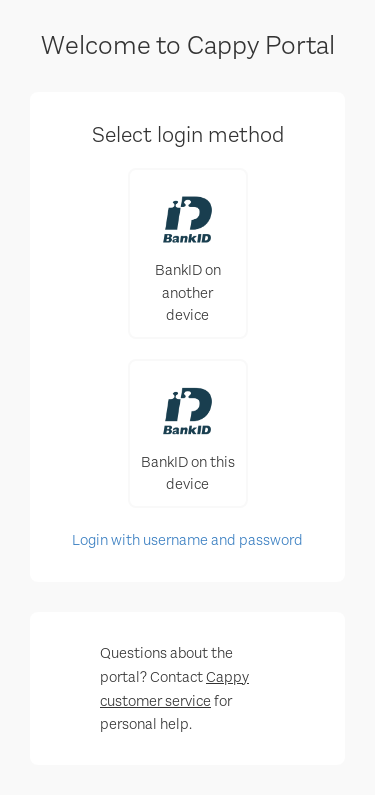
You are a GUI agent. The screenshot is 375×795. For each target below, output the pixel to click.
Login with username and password (187, 540)
